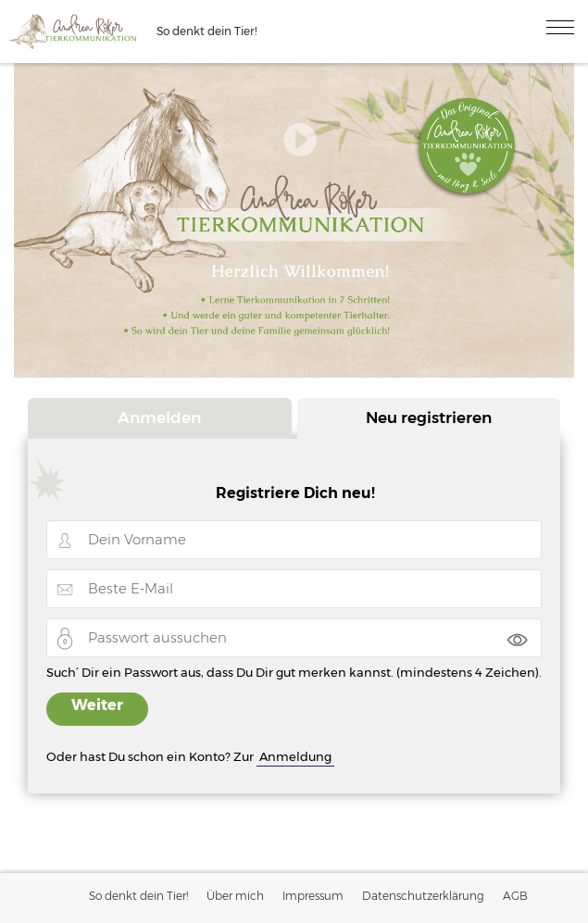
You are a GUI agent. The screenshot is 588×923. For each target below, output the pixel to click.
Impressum (313, 896)
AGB (515, 896)
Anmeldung (295, 756)
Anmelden (159, 418)
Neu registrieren (429, 418)
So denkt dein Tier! (138, 896)
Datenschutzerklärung (423, 896)
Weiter (97, 705)
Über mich (235, 896)
